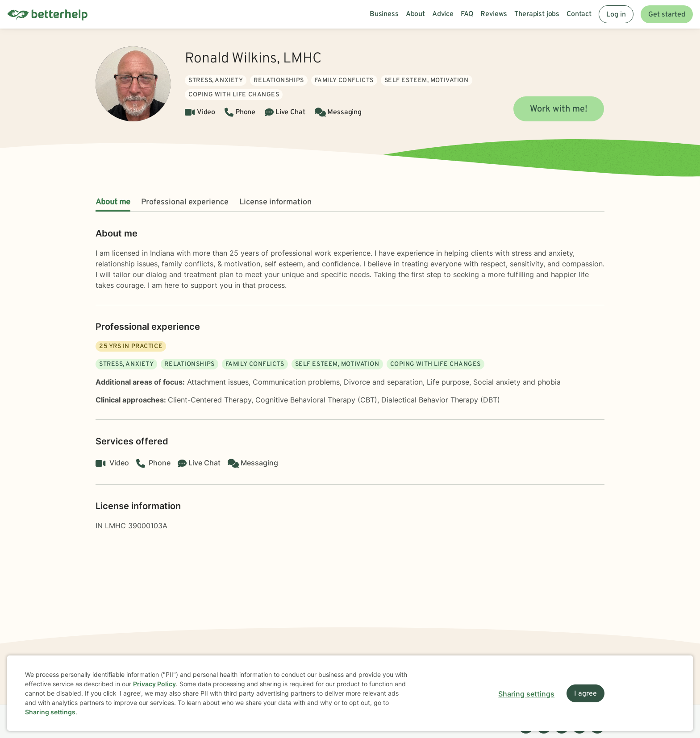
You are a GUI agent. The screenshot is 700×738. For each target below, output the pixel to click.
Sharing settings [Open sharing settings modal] (526, 694)
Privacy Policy (154, 684)
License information (275, 202)
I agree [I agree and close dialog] (585, 694)
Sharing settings (50, 712)
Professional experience (185, 202)
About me (113, 202)
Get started (667, 15)
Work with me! (559, 109)
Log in (616, 15)
